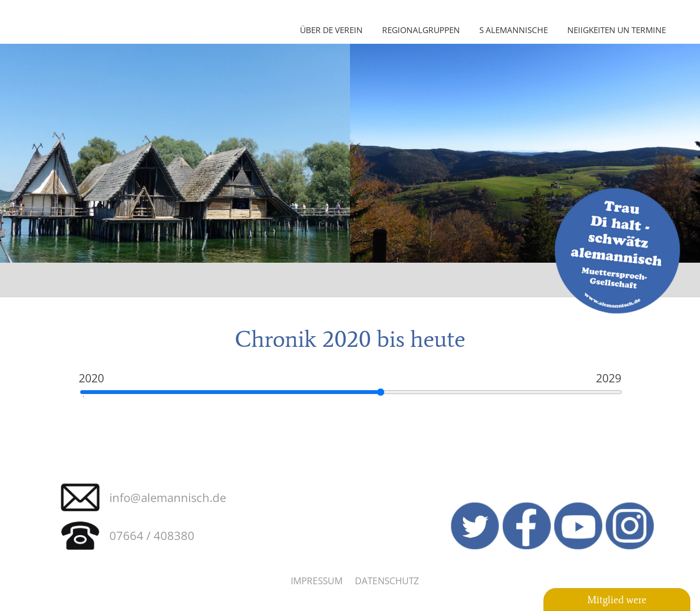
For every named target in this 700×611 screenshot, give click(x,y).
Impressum (317, 581)
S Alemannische (514, 30)
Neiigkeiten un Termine (617, 30)
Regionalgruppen (421, 30)
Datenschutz (387, 581)
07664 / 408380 (152, 535)
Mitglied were (617, 600)
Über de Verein (331, 30)
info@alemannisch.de (168, 497)
